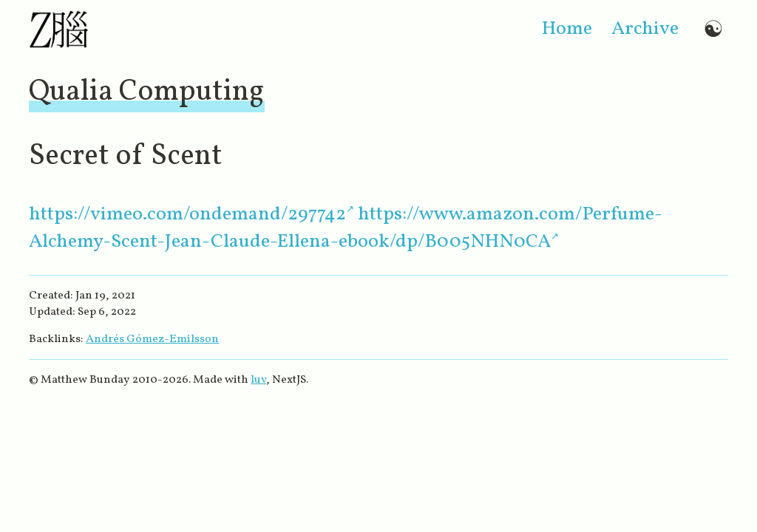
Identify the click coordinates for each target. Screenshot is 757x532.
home (567, 29)
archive (645, 29)
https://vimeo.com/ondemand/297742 (187, 215)
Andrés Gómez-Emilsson (152, 339)
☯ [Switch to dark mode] (713, 29)
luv (258, 380)
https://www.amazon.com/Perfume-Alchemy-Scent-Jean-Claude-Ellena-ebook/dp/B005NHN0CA (346, 228)
